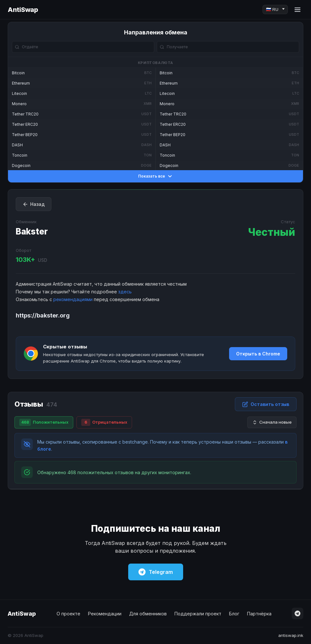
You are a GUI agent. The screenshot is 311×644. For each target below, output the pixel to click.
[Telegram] (298, 613)
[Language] (275, 9)
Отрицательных (104, 422)
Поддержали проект (198, 614)
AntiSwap (23, 10)
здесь (125, 292)
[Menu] (298, 10)
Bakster (32, 231)
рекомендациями (73, 299)
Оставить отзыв (266, 404)
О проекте (68, 614)
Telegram (156, 572)
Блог (234, 614)
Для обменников (148, 614)
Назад (34, 204)
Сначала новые (272, 422)
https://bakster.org (43, 315)
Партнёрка (259, 614)
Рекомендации (105, 614)
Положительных (44, 422)
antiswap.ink (291, 635)
